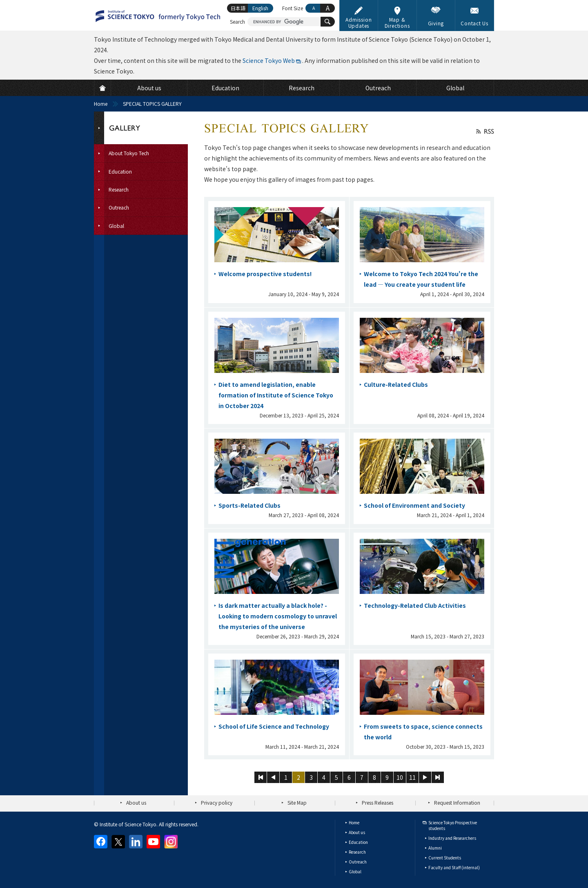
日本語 (238, 8)
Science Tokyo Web (269, 60)
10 (400, 777)
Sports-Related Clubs (249, 505)
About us (136, 802)
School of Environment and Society (414, 505)
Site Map (297, 802)
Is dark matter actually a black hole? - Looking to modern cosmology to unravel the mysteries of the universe (278, 616)
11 (412, 777)
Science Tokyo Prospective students (453, 825)
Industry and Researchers (452, 838)
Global (355, 871)
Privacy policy (217, 802)
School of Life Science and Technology (274, 726)
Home (101, 104)
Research (357, 852)
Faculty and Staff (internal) (454, 867)
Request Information (457, 802)
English (260, 8)
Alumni (435, 848)
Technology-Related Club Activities (415, 605)
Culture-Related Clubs (396, 384)
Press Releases (378, 802)
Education (358, 842)
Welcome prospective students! (265, 274)
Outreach (358, 862)
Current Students (445, 858)
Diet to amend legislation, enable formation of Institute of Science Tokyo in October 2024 (276, 395)
